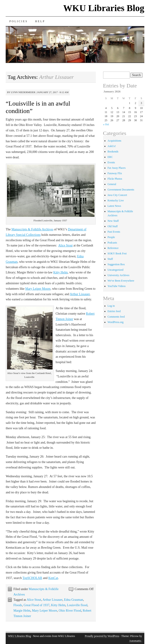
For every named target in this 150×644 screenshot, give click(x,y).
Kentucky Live (116, 200)
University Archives (119, 275)
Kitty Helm (60, 272)
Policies (18, 21)
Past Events (114, 232)
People (111, 237)
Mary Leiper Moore (38, 289)
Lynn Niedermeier (23, 92)
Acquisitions (115, 141)
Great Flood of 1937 (36, 605)
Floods (18, 605)
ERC (110, 157)
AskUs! (112, 146)
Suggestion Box (116, 264)
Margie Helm (22, 611)
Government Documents (121, 190)
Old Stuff (113, 226)
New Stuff (113, 221)
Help (40, 21)
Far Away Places (117, 168)
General (112, 184)
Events (111, 162)
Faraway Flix (115, 173)
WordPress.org (116, 322)
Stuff (110, 259)
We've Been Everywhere (121, 281)
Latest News (114, 206)
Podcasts (112, 243)
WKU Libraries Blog (104, 8)
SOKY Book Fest (117, 253)
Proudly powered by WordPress (102, 636)
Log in (111, 306)
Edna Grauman (73, 600)
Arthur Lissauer (80, 294)
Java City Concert (117, 195)
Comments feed (116, 317)
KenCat (53, 578)
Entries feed (114, 311)
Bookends (113, 152)
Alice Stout (65, 245)
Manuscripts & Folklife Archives (32, 229)
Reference (113, 248)
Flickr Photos (115, 179)
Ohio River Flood (70, 611)
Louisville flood (77, 605)
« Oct (106, 124)
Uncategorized (116, 270)
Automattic (135, 641)
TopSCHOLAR (32, 578)
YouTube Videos (117, 286)
